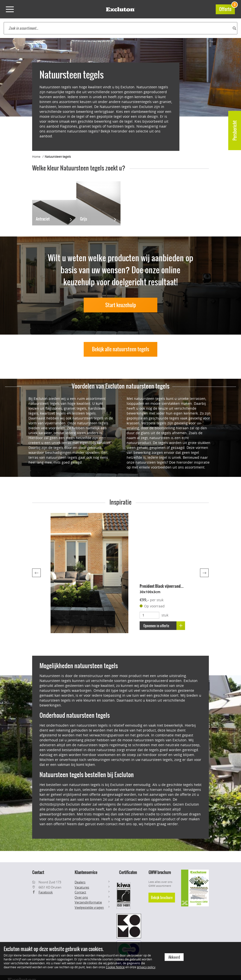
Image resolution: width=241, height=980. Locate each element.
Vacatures (82, 887)
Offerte (227, 8)
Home (36, 157)
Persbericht (235, 131)
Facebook (46, 892)
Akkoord (174, 957)
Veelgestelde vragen (89, 907)
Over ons (81, 897)
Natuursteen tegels (58, 157)
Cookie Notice (115, 967)
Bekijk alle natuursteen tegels (121, 349)
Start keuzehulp (121, 305)
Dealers (80, 882)
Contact (80, 892)
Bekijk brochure (162, 898)
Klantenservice (86, 872)
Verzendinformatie (88, 902)
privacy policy (146, 967)
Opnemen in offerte (164, 626)
